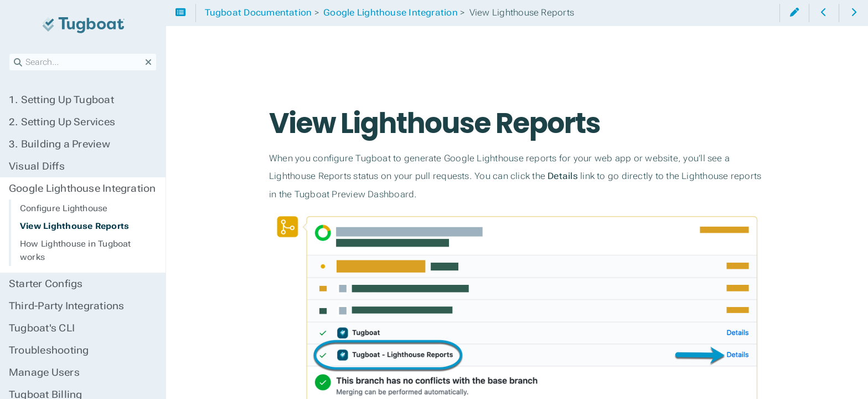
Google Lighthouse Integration (82, 188)
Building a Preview (60, 144)
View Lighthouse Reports (74, 226)
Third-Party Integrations (66, 306)
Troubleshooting (49, 350)
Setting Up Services (62, 122)
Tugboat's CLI (42, 328)
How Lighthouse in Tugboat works (76, 250)
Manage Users (44, 372)
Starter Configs (46, 284)
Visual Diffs (37, 166)
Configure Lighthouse (64, 208)
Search (10, 53)
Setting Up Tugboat (61, 100)
